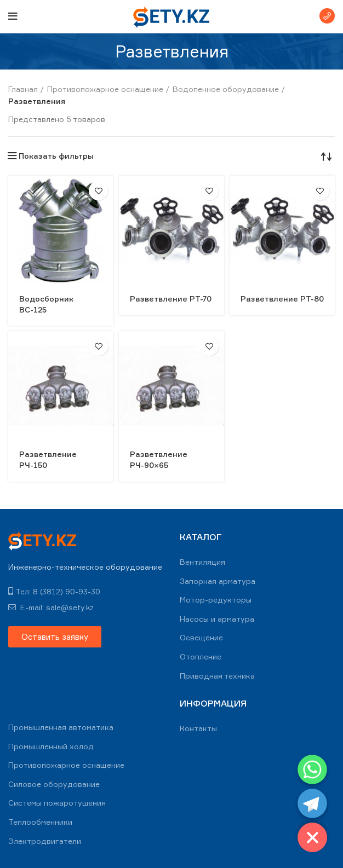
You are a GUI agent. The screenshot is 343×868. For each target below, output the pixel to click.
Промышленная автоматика (61, 727)
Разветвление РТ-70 (171, 299)
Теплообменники (40, 822)
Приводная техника (217, 676)
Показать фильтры (56, 156)
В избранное (98, 191)
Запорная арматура (218, 581)
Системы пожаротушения (57, 803)
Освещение (201, 637)
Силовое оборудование (54, 784)
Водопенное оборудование (226, 89)
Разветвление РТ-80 (282, 299)
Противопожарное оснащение (105, 89)
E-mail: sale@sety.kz (51, 607)
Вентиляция (202, 562)
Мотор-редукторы (216, 600)
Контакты (198, 728)
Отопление (201, 656)
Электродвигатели (45, 841)
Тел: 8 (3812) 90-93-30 (54, 591)
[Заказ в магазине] (327, 156)
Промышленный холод (51, 746)
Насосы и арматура (217, 619)
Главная (23, 89)
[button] (55, 637)
